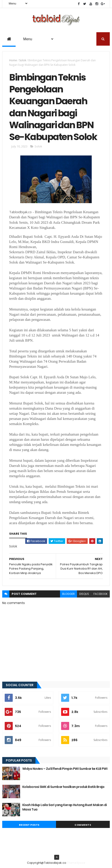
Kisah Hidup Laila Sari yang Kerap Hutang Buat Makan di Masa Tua (65, 807)
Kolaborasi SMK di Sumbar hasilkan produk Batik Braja (63, 787)
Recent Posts (29, 825)
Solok (23, 60)
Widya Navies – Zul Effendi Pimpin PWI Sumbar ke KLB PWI (65, 769)
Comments (83, 825)
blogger (68, 594)
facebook (101, 594)
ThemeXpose (76, 863)
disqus (84, 594)
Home (13, 60)
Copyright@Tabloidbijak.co (47, 863)
